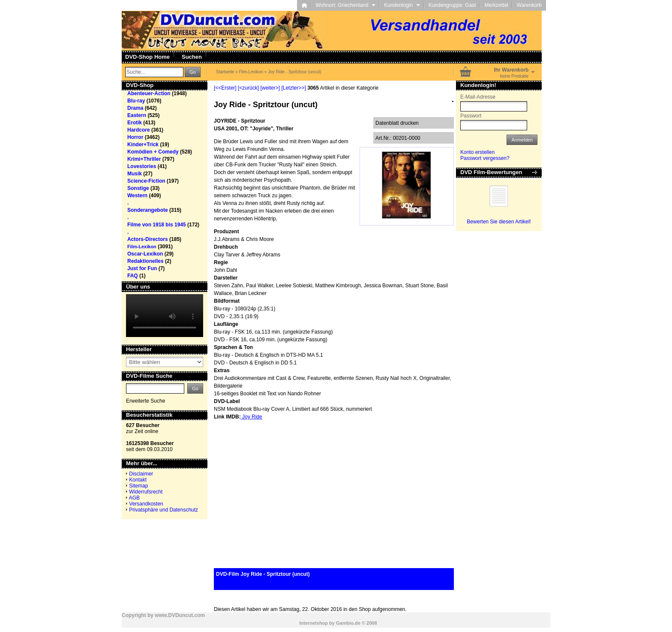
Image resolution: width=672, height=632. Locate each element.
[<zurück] (248, 88)
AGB (134, 498)
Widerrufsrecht (146, 492)
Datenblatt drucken (397, 123)
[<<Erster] (225, 88)
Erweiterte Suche (145, 401)
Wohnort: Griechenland (345, 5)
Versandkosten (146, 504)
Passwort (471, 116)
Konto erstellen (477, 152)
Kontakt (138, 480)
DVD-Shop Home (147, 57)
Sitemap (138, 486)
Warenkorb (529, 5)
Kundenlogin (402, 5)
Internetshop (313, 623)
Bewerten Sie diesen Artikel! (499, 222)
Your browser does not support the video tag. (165, 316)
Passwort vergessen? (485, 158)
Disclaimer (141, 474)
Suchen (192, 57)
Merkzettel (496, 5)
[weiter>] (270, 88)
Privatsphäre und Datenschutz (163, 510)
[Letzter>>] (293, 88)
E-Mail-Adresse (478, 97)
